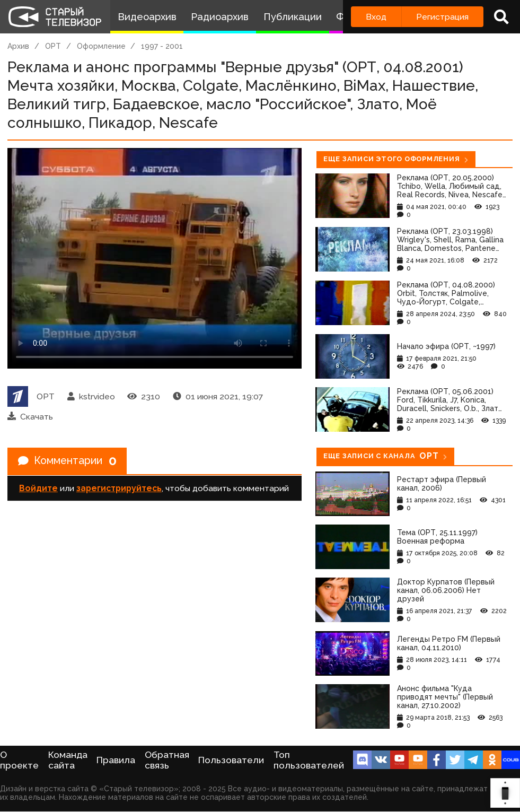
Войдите (38, 489)
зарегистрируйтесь (119, 489)
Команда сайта (68, 760)
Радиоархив (220, 17)
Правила (116, 760)
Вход (376, 17)
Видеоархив (147, 17)
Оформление (101, 46)
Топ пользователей (309, 760)
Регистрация (442, 17)
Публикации (293, 17)
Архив (18, 46)
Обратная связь (167, 760)
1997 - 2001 (162, 46)
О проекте (19, 760)
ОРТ (53, 46)
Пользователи (231, 760)
